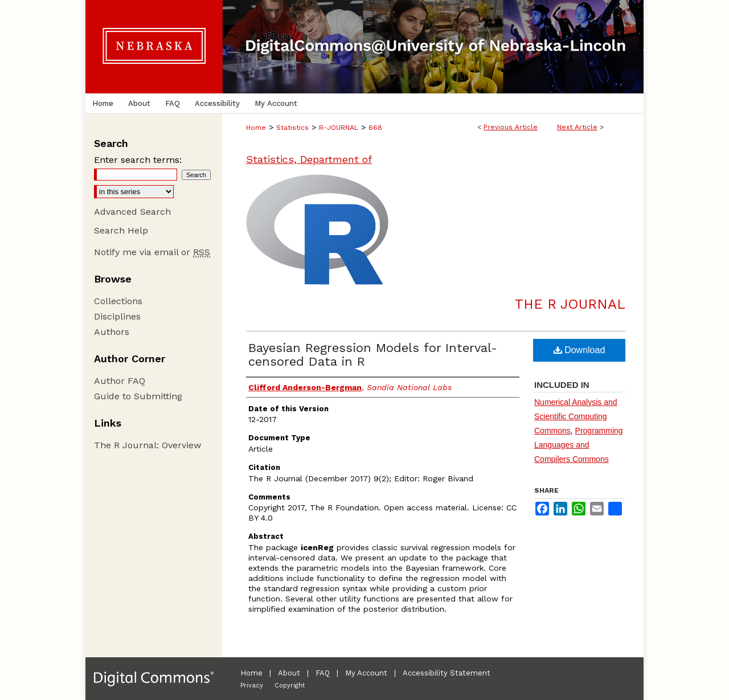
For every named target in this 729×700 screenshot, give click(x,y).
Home (256, 128)
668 (375, 128)
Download (579, 350)
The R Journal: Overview (148, 445)
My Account (366, 673)
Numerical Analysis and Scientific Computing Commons (576, 416)
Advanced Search (132, 212)
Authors (112, 332)
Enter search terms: (138, 160)
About (289, 673)
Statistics (292, 128)
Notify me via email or (152, 252)
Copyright (290, 685)
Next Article (577, 127)
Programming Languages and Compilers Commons (579, 445)
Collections (118, 301)
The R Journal (570, 304)
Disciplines (117, 316)
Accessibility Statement (447, 673)
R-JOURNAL (339, 128)
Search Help (121, 230)
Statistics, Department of (309, 159)
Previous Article (511, 127)
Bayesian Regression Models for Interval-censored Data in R (373, 355)
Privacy (252, 685)
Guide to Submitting (138, 396)
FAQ (323, 673)
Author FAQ (120, 381)
